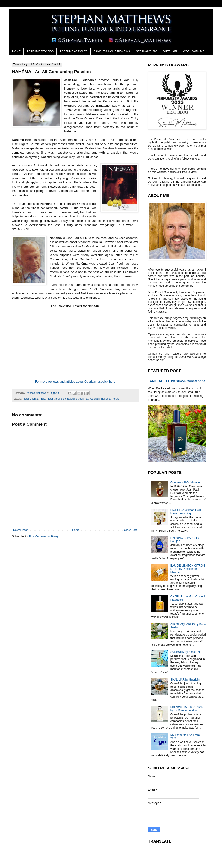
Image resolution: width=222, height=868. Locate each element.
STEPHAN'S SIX (146, 51)
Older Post (131, 530)
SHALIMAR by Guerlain (185, 680)
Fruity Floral (46, 399)
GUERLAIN (170, 51)
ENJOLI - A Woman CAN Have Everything (186, 512)
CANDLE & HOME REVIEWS (112, 51)
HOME (16, 51)
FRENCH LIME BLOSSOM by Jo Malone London (187, 709)
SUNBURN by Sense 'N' (185, 652)
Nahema (106, 399)
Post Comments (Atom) (43, 536)
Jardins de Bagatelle (66, 399)
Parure (116, 399)
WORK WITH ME (194, 51)
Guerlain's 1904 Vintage (185, 482)
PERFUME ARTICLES (74, 51)
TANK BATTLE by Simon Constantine (177, 381)
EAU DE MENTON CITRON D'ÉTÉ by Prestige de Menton (188, 569)
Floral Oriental (31, 399)
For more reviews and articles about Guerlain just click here (75, 381)
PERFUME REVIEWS (40, 51)
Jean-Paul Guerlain (89, 399)
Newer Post (20, 530)
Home (76, 530)
